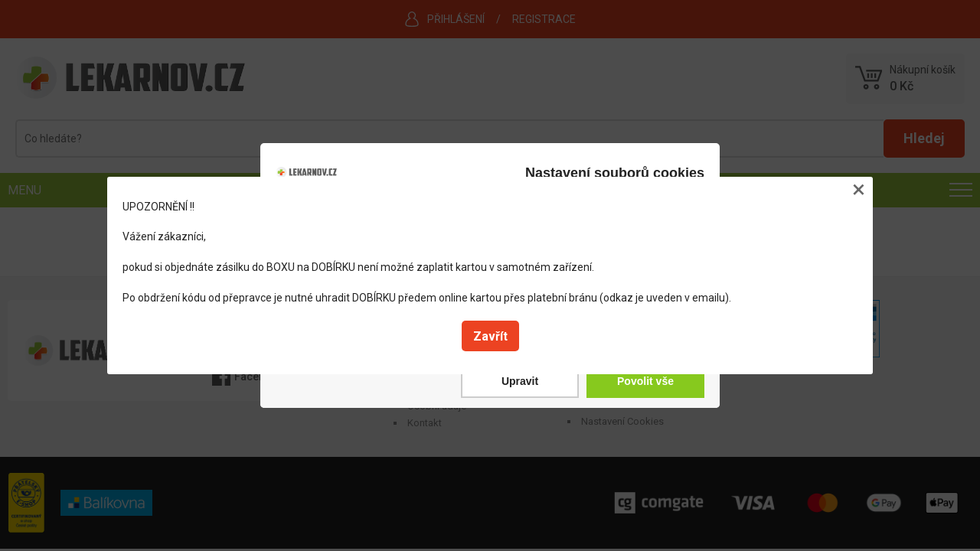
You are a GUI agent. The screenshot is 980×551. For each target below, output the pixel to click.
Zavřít (490, 336)
